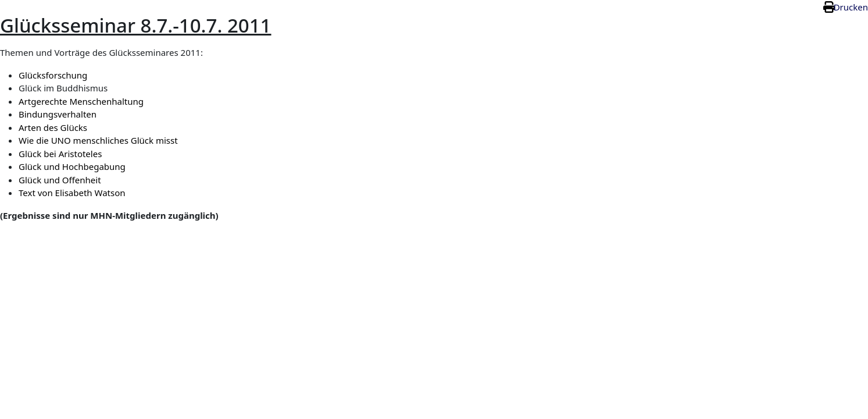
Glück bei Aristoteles (60, 154)
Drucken (851, 7)
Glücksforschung (53, 75)
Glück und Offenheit (60, 180)
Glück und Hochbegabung (72, 166)
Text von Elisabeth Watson (72, 193)
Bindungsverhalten (58, 114)
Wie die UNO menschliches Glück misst (98, 140)
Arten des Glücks (53, 127)
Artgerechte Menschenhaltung (81, 101)
